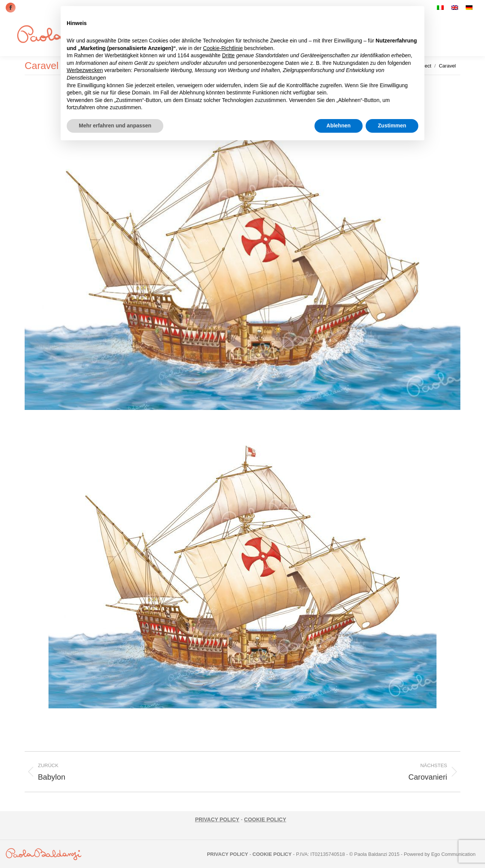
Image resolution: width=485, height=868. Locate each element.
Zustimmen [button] (392, 126)
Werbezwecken (85, 70)
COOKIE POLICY (265, 819)
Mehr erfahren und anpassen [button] (115, 126)
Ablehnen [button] (339, 126)
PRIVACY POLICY (217, 819)
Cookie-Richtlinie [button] (223, 48)
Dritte (228, 55)
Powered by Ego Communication (440, 854)
